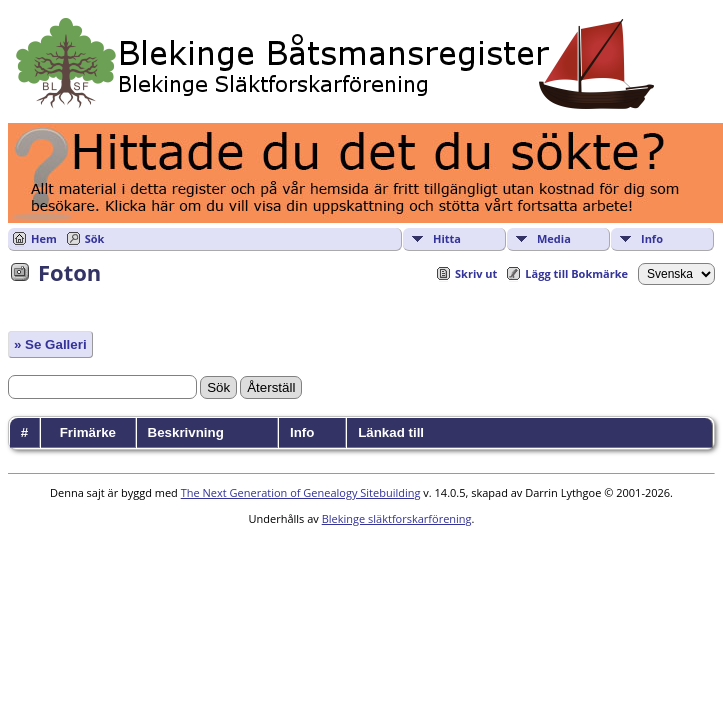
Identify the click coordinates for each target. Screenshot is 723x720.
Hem (44, 238)
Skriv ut (476, 273)
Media (554, 238)
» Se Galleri (50, 344)
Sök (95, 238)
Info (652, 238)
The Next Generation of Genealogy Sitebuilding (301, 492)
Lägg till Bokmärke (576, 273)
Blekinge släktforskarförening (397, 518)
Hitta (447, 238)
